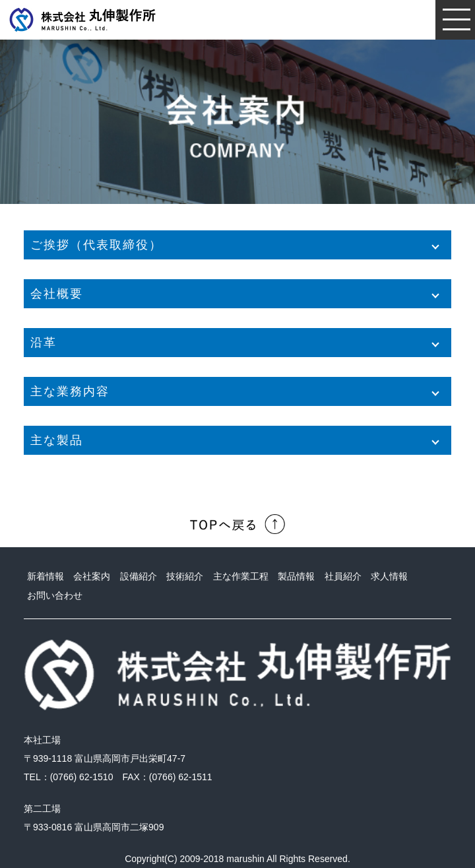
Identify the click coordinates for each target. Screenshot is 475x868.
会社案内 (92, 576)
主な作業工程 (241, 576)
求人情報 (389, 576)
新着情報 (46, 576)
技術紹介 (185, 576)
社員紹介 (343, 576)
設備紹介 (139, 576)
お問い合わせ (55, 595)
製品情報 (296, 576)
